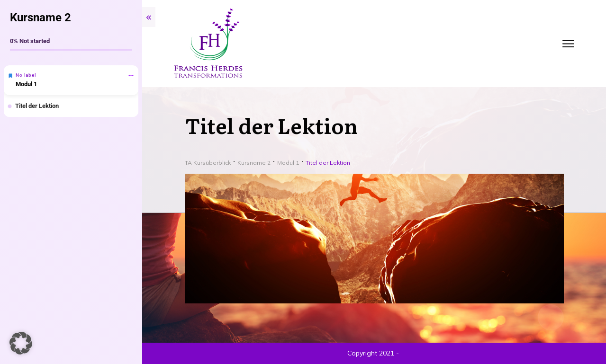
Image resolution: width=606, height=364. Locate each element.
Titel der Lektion (37, 106)
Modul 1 (26, 84)
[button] (21, 343)
